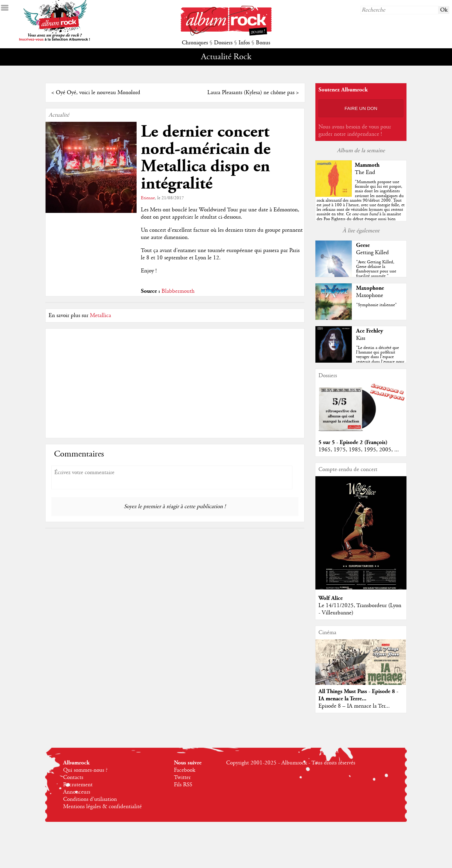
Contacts (73, 777)
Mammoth (367, 165)
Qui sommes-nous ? (85, 770)
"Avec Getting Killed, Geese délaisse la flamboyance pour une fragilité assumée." (376, 269)
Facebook (185, 770)
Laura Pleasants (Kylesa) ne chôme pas (251, 93)
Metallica (100, 316)
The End (365, 173)
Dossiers (223, 43)
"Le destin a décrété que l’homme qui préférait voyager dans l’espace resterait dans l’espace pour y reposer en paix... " (380, 357)
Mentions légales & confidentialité (102, 807)
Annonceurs (77, 792)
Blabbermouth (178, 291)
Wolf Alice (331, 598)
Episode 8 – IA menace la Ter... (354, 706)
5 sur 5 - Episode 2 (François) (353, 442)
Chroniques (195, 43)
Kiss (361, 338)
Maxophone (370, 288)
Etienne (148, 198)
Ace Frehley (370, 331)
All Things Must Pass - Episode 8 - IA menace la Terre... (358, 695)
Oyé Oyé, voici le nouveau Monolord (98, 93)
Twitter (182, 777)
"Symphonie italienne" (376, 305)
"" (361, 210)
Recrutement (78, 785)
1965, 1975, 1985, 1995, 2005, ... (359, 450)
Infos (244, 43)
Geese (363, 245)
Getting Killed (372, 253)
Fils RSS (183, 785)
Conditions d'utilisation (90, 799)
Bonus (263, 43)
